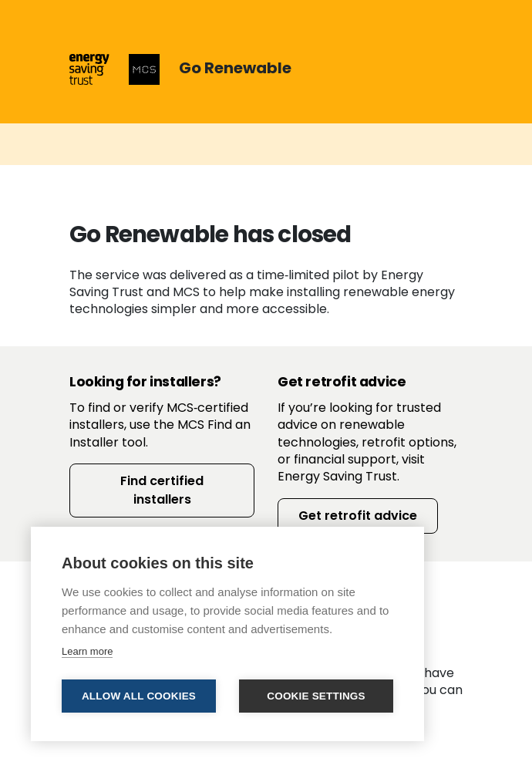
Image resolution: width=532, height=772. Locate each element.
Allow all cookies (139, 696)
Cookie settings (316, 696)
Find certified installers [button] (162, 490)
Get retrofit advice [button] (358, 516)
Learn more (87, 651)
